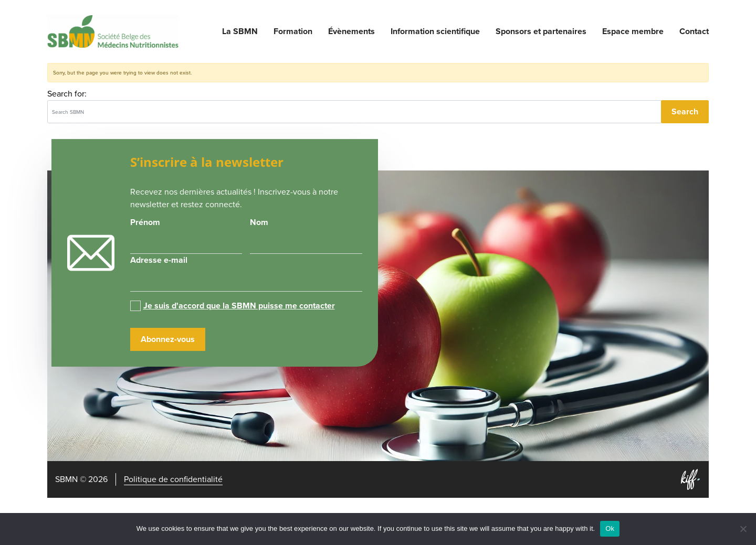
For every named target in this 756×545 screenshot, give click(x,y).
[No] (743, 529)
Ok (610, 528)
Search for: (67, 94)
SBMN (113, 31)
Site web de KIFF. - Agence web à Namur (690, 479)
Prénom (145, 222)
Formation (293, 31)
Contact (694, 31)
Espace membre (633, 31)
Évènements (351, 31)
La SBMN (240, 31)
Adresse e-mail (246, 273)
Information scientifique (435, 31)
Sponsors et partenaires (541, 31)
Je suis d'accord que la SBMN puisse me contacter (239, 306)
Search (685, 111)
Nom (259, 222)
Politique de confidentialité (173, 479)
